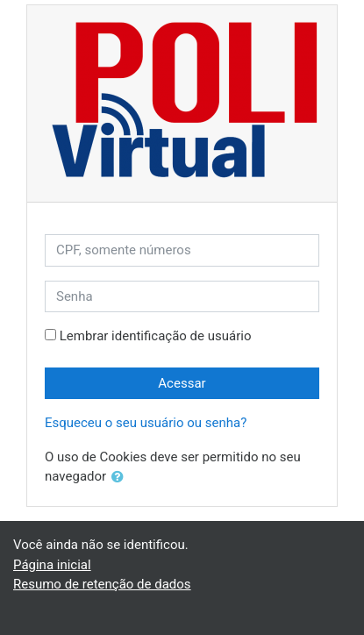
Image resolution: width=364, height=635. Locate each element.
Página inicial (52, 565)
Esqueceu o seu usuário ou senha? (146, 423)
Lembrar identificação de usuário (156, 336)
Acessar (182, 383)
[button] (121, 478)
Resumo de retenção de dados (102, 584)
